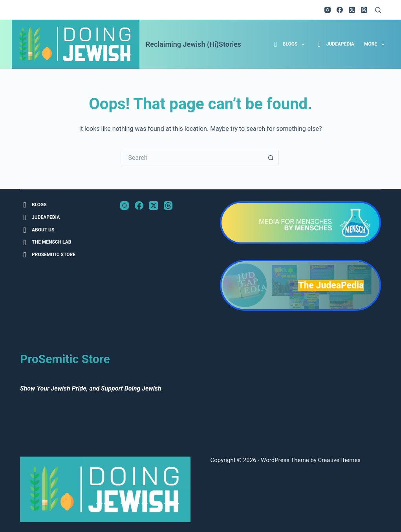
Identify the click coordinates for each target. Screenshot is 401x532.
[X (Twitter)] (352, 10)
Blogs (289, 44)
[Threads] (364, 10)
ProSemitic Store (48, 255)
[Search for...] (192, 158)
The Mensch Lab (46, 243)
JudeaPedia (334, 44)
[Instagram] (328, 10)
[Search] (378, 10)
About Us (37, 230)
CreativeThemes (340, 460)
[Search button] (271, 158)
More (376, 44)
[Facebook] (340, 10)
